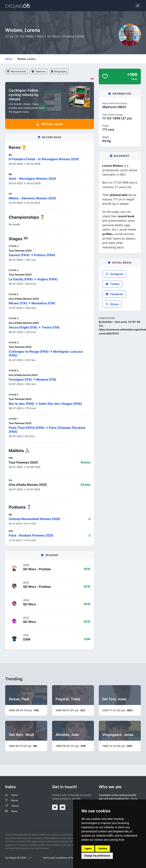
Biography (59, 71)
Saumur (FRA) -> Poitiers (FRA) (32, 255)
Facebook (114, 294)
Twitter (112, 284)
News (14, 811)
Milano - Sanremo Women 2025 (32, 198)
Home (9, 59)
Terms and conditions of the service (63, 858)
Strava (112, 304)
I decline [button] (103, 849)
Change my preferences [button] (97, 856)
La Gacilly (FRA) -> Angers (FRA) (33, 279)
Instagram (114, 274)
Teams (15, 806)
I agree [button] (88, 849)
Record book (16, 71)
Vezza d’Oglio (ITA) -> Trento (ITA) (34, 327)
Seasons (39, 71)
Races (15, 800)
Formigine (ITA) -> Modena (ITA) (32, 380)
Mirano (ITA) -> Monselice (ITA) (32, 303)
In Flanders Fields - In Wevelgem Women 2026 (44, 159)
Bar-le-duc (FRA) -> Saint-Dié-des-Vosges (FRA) (45, 404)
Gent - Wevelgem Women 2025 (32, 179)
